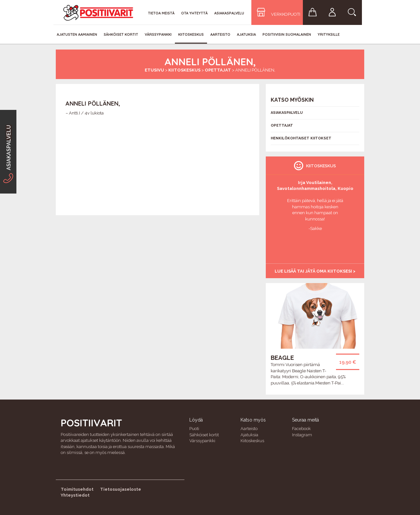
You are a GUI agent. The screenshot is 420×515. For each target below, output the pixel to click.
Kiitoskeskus (191, 34)
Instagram (302, 435)
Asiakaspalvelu (229, 13)
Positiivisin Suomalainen (287, 34)
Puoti (194, 429)
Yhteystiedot (75, 495)
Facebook (301, 429)
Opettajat (218, 70)
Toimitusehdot (77, 489)
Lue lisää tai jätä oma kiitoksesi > (315, 271)
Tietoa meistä (161, 13)
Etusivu (154, 70)
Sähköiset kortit (121, 34)
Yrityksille (329, 34)
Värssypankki (158, 34)
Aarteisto (220, 34)
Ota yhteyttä (194, 13)
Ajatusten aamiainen (77, 34)
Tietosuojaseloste (121, 489)
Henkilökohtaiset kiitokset (301, 138)
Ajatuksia (246, 34)
